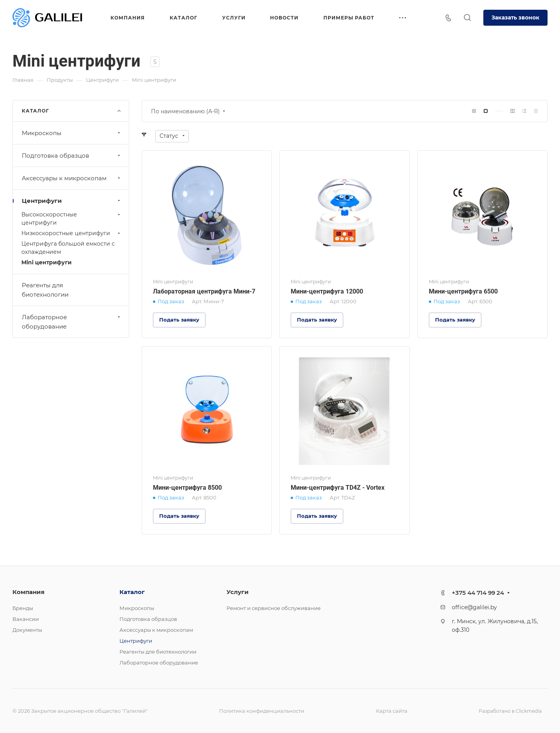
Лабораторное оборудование (72, 322)
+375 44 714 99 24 (478, 593)
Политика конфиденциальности (262, 711)
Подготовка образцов (72, 156)
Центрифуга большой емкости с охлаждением (68, 248)
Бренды (23, 608)
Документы (27, 630)
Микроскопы (72, 133)
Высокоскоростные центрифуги (72, 219)
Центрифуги (72, 201)
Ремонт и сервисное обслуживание (274, 608)
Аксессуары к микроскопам (72, 178)
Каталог (132, 592)
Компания (28, 592)
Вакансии (26, 619)
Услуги (238, 592)
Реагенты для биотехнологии (45, 290)
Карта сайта (392, 711)
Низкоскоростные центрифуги (72, 233)
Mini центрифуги (47, 262)
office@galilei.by (474, 607)
